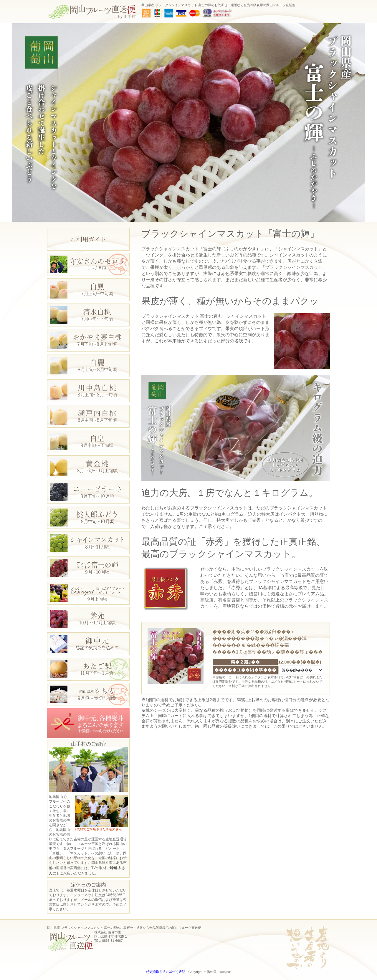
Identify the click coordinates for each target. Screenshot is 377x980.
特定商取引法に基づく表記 (166, 972)
